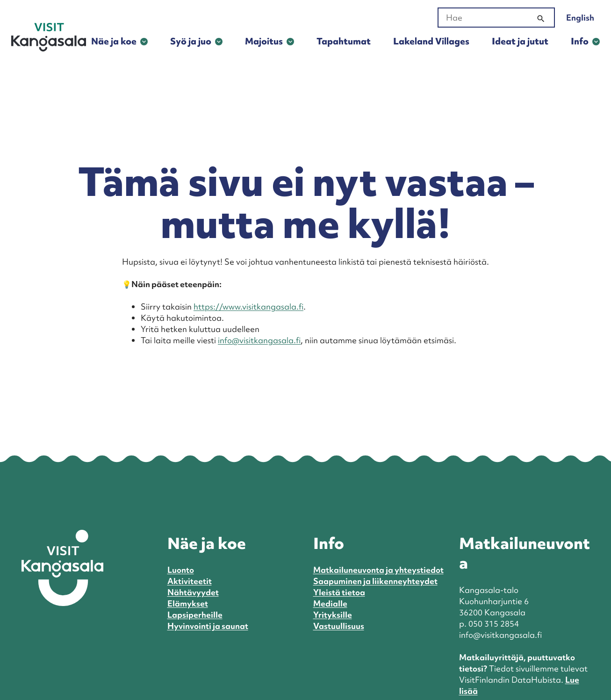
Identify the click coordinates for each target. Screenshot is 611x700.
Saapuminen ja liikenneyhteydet (375, 581)
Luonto (181, 570)
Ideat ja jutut (520, 41)
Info (580, 41)
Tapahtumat (344, 41)
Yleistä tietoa (339, 592)
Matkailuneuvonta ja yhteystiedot (378, 570)
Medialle (330, 603)
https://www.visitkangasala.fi (248, 307)
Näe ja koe (114, 41)
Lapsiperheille (195, 615)
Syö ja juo (191, 41)
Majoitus (264, 41)
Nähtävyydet (193, 592)
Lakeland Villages (431, 41)
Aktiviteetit (190, 581)
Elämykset (188, 603)
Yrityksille (333, 615)
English (580, 18)
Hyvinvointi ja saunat (208, 626)
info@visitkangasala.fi (259, 340)
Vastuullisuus (339, 626)
